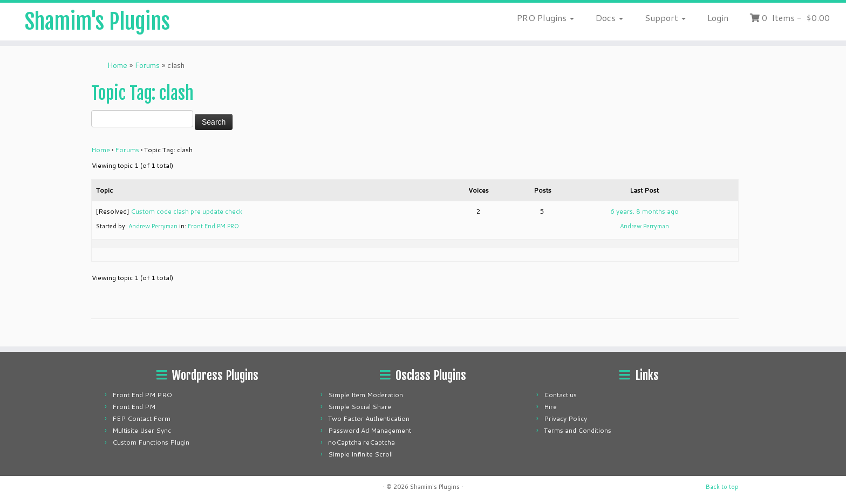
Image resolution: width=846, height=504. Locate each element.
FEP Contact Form (141, 418)
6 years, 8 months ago (644, 211)
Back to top (722, 487)
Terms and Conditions (578, 430)
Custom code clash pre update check (186, 211)
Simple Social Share (360, 407)
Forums (147, 65)
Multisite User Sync (142, 430)
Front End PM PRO (213, 226)
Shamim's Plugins (97, 22)
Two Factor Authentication (369, 418)
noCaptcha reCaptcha (361, 442)
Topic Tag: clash (142, 93)
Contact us (560, 395)
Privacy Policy (565, 418)
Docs (609, 18)
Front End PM (134, 407)
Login (718, 18)
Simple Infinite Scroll (360, 454)
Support (665, 18)
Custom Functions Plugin (151, 442)
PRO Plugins (545, 18)
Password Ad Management (370, 430)
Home (117, 65)
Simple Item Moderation (366, 395)
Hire (550, 407)
